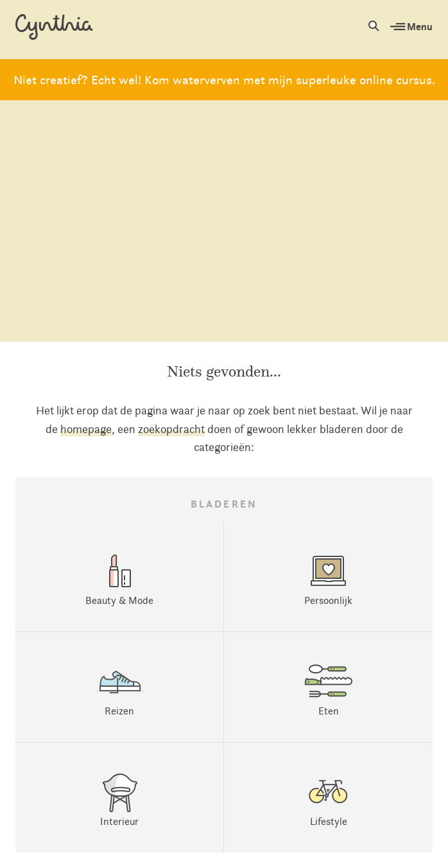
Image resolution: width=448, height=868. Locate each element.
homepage (86, 429)
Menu (411, 26)
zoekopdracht (171, 429)
